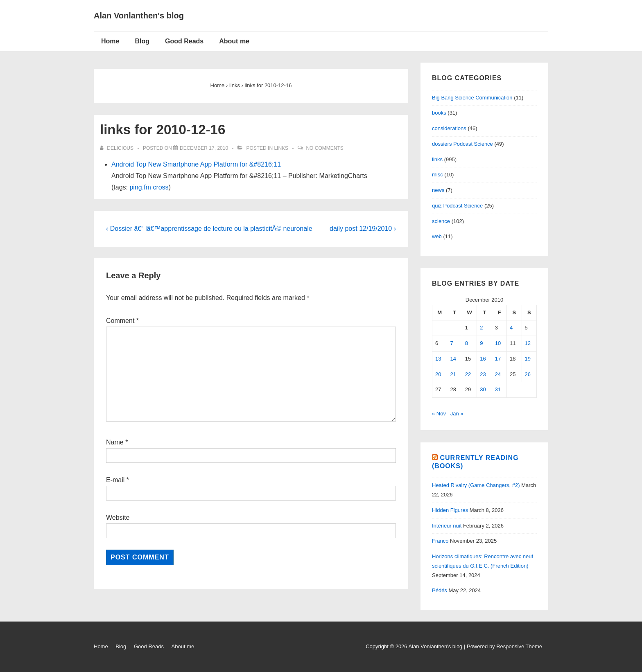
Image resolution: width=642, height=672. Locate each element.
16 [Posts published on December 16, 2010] (483, 359)
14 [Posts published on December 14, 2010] (453, 359)
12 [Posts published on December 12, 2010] (528, 343)
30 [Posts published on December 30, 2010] (483, 389)
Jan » (457, 414)
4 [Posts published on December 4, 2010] (511, 328)
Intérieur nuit (447, 526)
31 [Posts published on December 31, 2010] (498, 389)
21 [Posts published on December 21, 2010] (453, 374)
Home (110, 41)
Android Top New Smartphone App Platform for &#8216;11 (196, 164)
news (438, 190)
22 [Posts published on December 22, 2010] (468, 374)
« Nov (439, 414)
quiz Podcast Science (457, 206)
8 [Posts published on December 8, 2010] (467, 343)
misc (437, 175)
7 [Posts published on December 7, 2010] (451, 343)
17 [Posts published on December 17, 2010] (498, 359)
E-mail (115, 480)
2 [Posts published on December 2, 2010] (481, 328)
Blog (142, 41)
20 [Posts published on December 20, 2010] (438, 374)
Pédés (440, 590)
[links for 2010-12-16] (204, 148)
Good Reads (184, 41)
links (281, 148)
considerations (449, 128)
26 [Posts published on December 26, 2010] (528, 374)
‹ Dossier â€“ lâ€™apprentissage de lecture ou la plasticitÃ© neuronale (209, 229)
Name (115, 442)
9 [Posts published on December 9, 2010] (481, 343)
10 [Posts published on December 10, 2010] (498, 343)
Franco (440, 541)
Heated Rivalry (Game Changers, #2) (476, 485)
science (441, 221)
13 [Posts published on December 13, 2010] (438, 359)
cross (160, 187)
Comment (122, 321)
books (439, 113)
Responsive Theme (519, 646)
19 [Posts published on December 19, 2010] (528, 359)
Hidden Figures (450, 510)
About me (234, 41)
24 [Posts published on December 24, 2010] (498, 374)
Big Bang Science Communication (472, 98)
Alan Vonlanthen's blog (139, 16)
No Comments (324, 148)
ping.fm (140, 187)
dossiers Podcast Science (462, 144)
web (437, 236)
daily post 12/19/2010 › (363, 229)
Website (118, 518)
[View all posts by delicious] (117, 148)
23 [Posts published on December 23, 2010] (483, 374)
